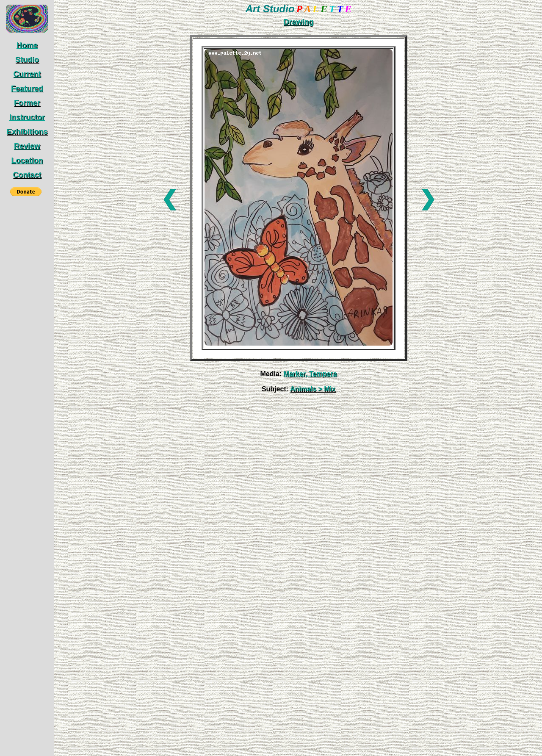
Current (27, 74)
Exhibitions (27, 132)
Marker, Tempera (310, 374)
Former (27, 103)
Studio (27, 60)
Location (27, 161)
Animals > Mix (313, 389)
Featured (27, 89)
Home (27, 45)
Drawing (298, 22)
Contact (27, 175)
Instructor (27, 117)
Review (27, 146)
